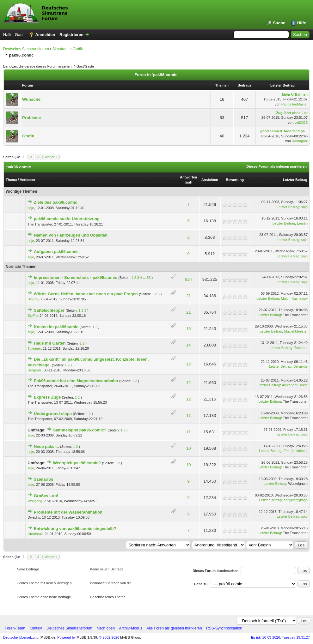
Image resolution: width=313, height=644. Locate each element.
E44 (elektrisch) (296, 451)
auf (189, 182)
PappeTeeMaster (295, 104)
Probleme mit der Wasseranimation (68, 512)
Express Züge (47, 397)
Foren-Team (15, 628)
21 (188, 296)
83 (149, 278)
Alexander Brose (295, 385)
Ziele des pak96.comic (55, 202)
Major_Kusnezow (294, 298)
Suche (279, 23)
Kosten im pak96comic (56, 327)
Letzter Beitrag (295, 180)
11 (188, 415)
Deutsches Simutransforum (26, 49)
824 (188, 279)
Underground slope (53, 414)
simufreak (35, 534)
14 (188, 345)
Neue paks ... (46, 446)
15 (188, 329)
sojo (31, 208)
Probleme (31, 118)
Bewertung (235, 180)
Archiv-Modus (131, 628)
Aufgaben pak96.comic (56, 252)
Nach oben (106, 628)
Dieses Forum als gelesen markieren (276, 166)
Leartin (302, 223)
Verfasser (28, 180)
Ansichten (210, 180)
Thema (11, 180)
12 (188, 364)
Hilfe (302, 23)
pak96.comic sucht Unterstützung (67, 219)
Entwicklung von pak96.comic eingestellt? (75, 529)
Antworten (188, 177)
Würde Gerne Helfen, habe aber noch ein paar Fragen (86, 294)
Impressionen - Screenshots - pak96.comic (76, 277)
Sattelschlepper (49, 310)
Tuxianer (34, 348)
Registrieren (71, 35)
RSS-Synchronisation (224, 628)
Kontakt (36, 628)
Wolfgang (35, 501)
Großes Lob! (46, 496)
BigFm (33, 299)
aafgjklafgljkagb (296, 500)
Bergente (35, 370)
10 (188, 448)
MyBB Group (131, 637)
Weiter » (51, 157)
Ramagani (300, 141)
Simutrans (61, 49)
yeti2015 (301, 123)
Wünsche (31, 99)
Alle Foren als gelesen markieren (174, 628)
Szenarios (43, 479)
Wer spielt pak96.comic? (77, 463)
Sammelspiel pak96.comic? (80, 430)
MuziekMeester (296, 331)
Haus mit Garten (50, 343)
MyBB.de (48, 637)
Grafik (78, 49)
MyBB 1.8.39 (87, 637)
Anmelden (45, 35)
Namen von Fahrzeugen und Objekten (71, 235)
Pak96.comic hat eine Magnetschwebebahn (76, 381)
